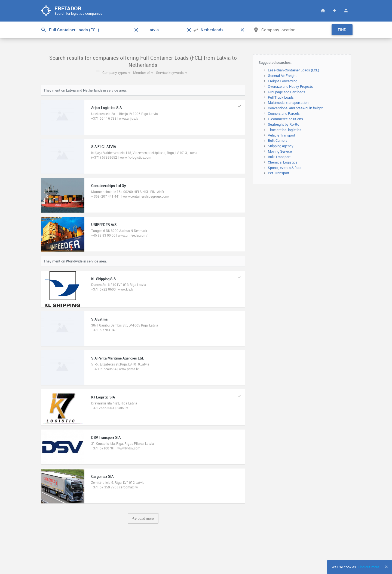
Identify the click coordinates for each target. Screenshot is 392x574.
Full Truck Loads (281, 98)
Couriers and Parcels (284, 114)
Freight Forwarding (283, 81)
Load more (143, 519)
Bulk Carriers (278, 141)
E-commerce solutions (285, 119)
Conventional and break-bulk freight (295, 108)
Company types (116, 73)
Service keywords (172, 73)
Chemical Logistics (283, 162)
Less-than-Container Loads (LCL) (293, 71)
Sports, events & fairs (285, 168)
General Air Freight (282, 76)
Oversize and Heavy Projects (290, 87)
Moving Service (280, 152)
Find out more (368, 567)
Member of (143, 73)
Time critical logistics (285, 130)
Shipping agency (281, 146)
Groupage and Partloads (287, 92)
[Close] (386, 567)
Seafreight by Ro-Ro (284, 125)
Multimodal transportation (288, 103)
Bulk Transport (279, 157)
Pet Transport (279, 173)
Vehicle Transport (282, 135)
